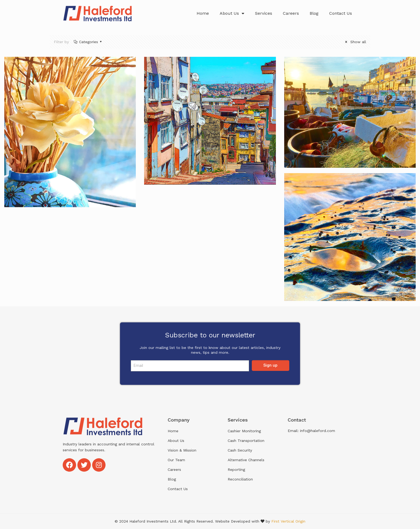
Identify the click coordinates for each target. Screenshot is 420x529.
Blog (314, 13)
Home (203, 13)
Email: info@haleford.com (311, 431)
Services (264, 13)
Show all (355, 42)
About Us (232, 13)
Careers (291, 13)
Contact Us (341, 13)
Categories (88, 42)
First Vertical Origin (288, 521)
